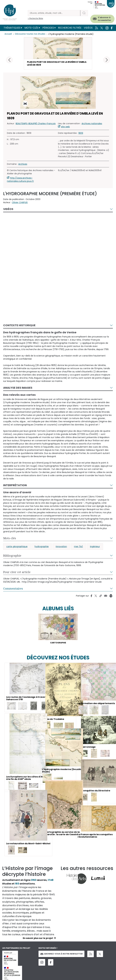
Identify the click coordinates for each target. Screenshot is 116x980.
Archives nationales (92, 125)
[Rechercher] (54, 13)
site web (65, 128)
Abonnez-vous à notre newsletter (61, 956)
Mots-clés (31, 28)
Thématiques (12, 28)
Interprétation (15, 487)
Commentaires (13, 590)
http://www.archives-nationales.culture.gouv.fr (20, 181)
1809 (81, 135)
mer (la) (78, 548)
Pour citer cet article (17, 574)
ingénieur (95, 548)
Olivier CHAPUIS (20, 204)
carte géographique (17, 548)
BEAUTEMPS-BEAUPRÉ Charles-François (36, 125)
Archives (23, 166)
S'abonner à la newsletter (105, 19)
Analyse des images (18, 389)
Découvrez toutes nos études (31, 34)
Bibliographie (12, 557)
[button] (107, 60)
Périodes (48, 28)
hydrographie (42, 548)
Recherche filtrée (70, 28)
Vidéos (88, 28)
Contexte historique (19, 327)
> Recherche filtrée (35, 18)
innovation (61, 548)
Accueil (8, 34)
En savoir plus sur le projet (38, 941)
